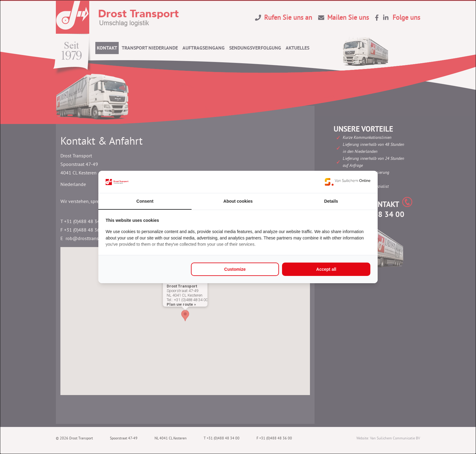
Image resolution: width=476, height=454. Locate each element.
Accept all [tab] (326, 269)
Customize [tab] (235, 269)
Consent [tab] (145, 201)
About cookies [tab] (238, 201)
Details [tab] (331, 201)
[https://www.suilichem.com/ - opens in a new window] (348, 182)
